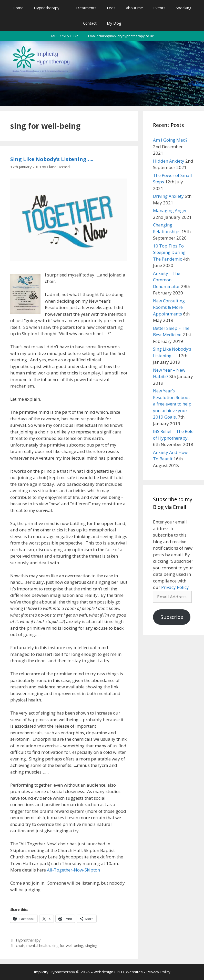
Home (18, 8)
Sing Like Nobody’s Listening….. (52, 159)
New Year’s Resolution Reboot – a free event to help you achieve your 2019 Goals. (173, 404)
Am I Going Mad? (170, 140)
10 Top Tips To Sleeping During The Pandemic (169, 252)
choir (20, 946)
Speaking (184, 8)
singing (91, 946)
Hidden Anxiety (169, 161)
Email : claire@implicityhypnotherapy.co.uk (121, 36)
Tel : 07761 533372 (64, 36)
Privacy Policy (175, 587)
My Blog (114, 23)
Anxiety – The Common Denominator (167, 280)
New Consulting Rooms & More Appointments (169, 307)
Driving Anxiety (168, 196)
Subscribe (172, 617)
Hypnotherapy (52, 8)
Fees (111, 8)
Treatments (86, 8)
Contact (90, 23)
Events (159, 8)
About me (134, 8)
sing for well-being (68, 946)
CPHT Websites (129, 972)
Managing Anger (170, 210)
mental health (38, 946)
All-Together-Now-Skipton (73, 870)
